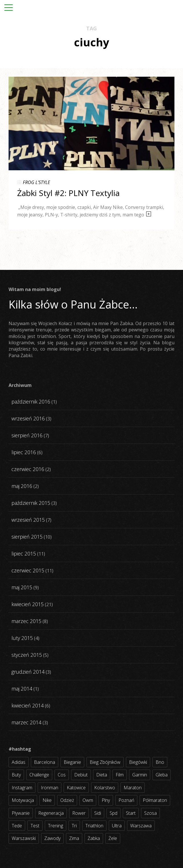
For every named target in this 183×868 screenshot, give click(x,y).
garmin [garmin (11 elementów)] (140, 775)
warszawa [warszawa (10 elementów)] (141, 826)
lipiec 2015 (24, 553)
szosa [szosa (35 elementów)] (150, 813)
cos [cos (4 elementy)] (62, 775)
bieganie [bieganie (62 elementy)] (72, 762)
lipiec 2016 (24, 452)
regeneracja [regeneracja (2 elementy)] (51, 813)
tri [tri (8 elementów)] (74, 826)
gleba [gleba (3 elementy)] (162, 775)
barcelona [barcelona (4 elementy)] (45, 762)
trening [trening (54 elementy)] (56, 826)
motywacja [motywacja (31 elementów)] (23, 800)
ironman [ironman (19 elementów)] (50, 788)
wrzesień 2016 (28, 418)
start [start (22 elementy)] (131, 813)
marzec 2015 (26, 621)
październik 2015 (31, 503)
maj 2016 (22, 486)
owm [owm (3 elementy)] (88, 800)
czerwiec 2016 (28, 469)
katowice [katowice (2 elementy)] (76, 788)
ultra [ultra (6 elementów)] (117, 826)
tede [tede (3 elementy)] (17, 826)
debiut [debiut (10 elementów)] (81, 775)
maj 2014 (22, 689)
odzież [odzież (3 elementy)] (67, 800)
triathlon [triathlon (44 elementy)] (94, 826)
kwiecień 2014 (28, 705)
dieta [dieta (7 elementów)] (102, 775)
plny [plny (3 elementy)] (106, 800)
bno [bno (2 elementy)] (160, 762)
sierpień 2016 (27, 435)
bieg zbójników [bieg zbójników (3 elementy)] (105, 762)
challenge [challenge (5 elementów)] (39, 775)
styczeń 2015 (27, 655)
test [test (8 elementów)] (35, 826)
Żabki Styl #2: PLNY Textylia (68, 193)
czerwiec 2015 (28, 570)
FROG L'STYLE (36, 182)
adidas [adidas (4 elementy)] (19, 762)
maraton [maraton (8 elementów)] (133, 788)
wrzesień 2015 (28, 520)
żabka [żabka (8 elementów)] (94, 838)
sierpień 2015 (27, 537)
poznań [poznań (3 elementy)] (126, 800)
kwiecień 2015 (28, 604)
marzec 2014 (26, 722)
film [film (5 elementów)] (120, 775)
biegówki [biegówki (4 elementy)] (138, 762)
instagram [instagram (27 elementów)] (22, 788)
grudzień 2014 (28, 672)
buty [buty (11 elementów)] (16, 775)
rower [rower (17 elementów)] (79, 813)
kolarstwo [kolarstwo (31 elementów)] (105, 788)
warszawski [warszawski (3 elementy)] (24, 838)
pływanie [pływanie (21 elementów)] (21, 813)
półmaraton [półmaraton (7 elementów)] (155, 800)
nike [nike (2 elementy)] (47, 800)
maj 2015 (22, 587)
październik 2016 (31, 402)
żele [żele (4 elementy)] (113, 838)
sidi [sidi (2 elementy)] (98, 813)
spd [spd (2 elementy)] (113, 813)
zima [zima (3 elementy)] (74, 838)
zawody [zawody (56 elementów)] (52, 838)
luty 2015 (22, 638)
